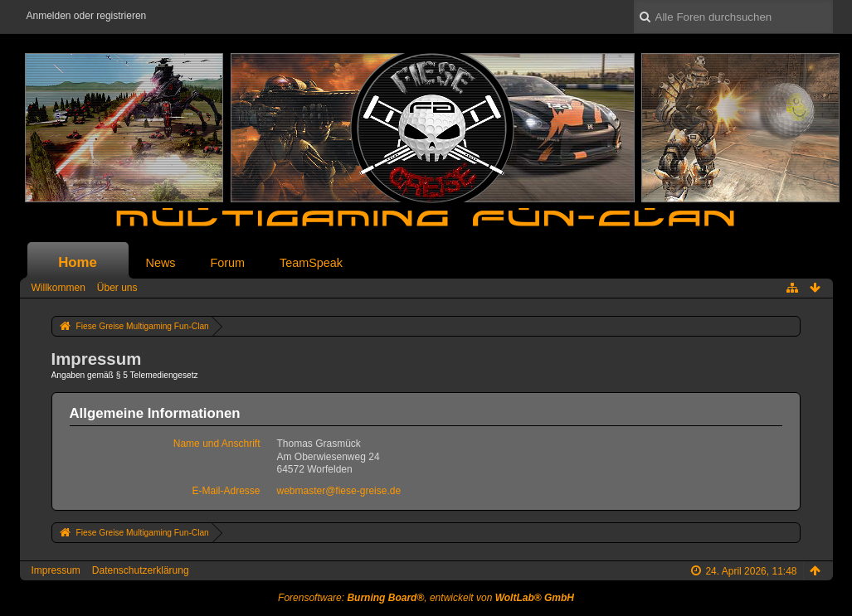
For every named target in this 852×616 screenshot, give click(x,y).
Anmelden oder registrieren (87, 16)
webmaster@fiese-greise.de (339, 491)
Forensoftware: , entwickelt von (426, 598)
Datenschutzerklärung (141, 570)
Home (78, 262)
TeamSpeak (311, 263)
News (161, 263)
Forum (227, 263)
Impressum (56, 570)
